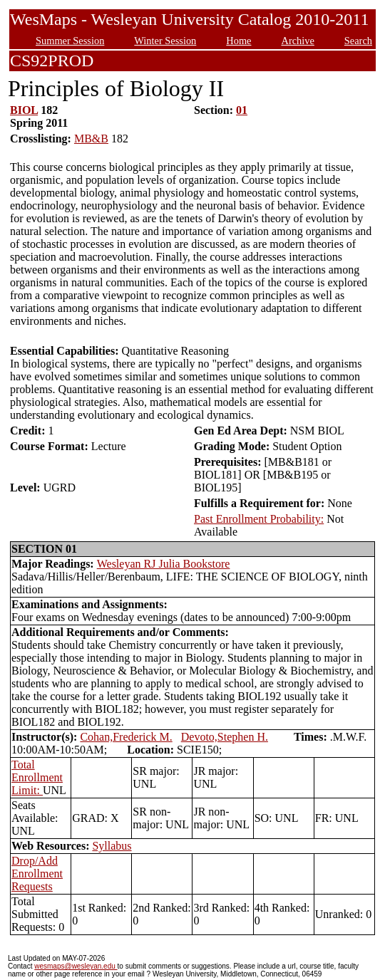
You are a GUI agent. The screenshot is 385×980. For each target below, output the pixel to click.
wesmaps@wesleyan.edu (76, 966)
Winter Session (165, 41)
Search (358, 41)
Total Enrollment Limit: (37, 777)
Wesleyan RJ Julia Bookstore (164, 564)
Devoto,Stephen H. (225, 737)
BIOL (24, 110)
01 (242, 110)
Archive (297, 41)
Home (238, 41)
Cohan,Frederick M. (126, 737)
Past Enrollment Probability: (259, 519)
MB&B (91, 139)
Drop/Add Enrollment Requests (37, 874)
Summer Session (70, 41)
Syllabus (112, 846)
